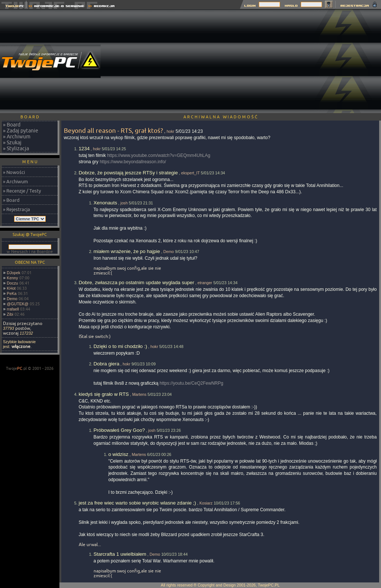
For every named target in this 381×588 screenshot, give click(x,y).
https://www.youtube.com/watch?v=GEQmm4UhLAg (159, 155)
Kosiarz (206, 503)
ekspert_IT (190, 173)
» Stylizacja (16, 148)
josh (124, 203)
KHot (11, 288)
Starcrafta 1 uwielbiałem (120, 554)
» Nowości (14, 172)
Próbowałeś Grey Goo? (119, 430)
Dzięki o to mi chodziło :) (120, 346)
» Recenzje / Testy (22, 191)
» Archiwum (17, 137)
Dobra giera (107, 364)
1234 (84, 149)
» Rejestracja (17, 209)
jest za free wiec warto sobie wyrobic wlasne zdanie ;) (137, 503)
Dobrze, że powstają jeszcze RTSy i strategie (128, 173)
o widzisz (118, 454)
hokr (171, 131)
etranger (205, 283)
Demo (12, 299)
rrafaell (13, 309)
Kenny (12, 278)
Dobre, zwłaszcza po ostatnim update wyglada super (136, 282)
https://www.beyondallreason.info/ (133, 162)
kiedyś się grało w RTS (104, 394)
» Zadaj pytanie (21, 131)
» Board (12, 125)
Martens (139, 394)
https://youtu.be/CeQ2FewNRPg (191, 383)
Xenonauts (105, 203)
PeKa (12, 293)
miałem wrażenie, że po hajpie (127, 251)
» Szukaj (12, 142)
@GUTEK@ (17, 304)
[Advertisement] (246, 61)
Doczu (12, 283)
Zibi (10, 314)
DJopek (13, 273)
